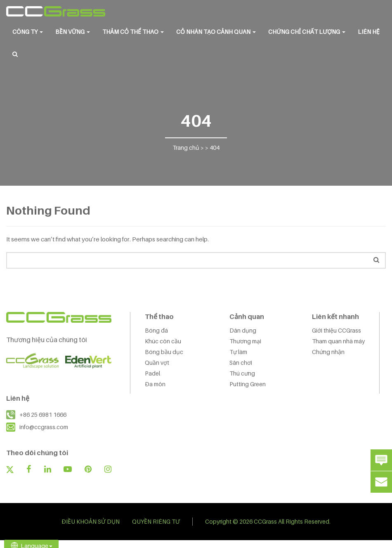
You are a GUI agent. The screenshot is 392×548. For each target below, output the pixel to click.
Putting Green (248, 384)
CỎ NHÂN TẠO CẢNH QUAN (216, 32)
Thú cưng (242, 373)
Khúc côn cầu (163, 341)
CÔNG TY (28, 32)
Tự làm (238, 352)
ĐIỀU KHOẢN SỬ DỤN (91, 521)
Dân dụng (243, 330)
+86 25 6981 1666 (43, 415)
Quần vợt (157, 363)
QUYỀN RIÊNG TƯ (156, 521)
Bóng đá (156, 330)
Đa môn (155, 384)
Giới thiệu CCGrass (337, 330)
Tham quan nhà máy (338, 341)
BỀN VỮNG (73, 32)
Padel (152, 373)
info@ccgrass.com (44, 427)
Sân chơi (241, 363)
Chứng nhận (328, 352)
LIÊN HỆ (369, 32)
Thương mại (245, 341)
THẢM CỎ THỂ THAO (133, 32)
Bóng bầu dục (164, 352)
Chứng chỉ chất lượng (307, 32)
